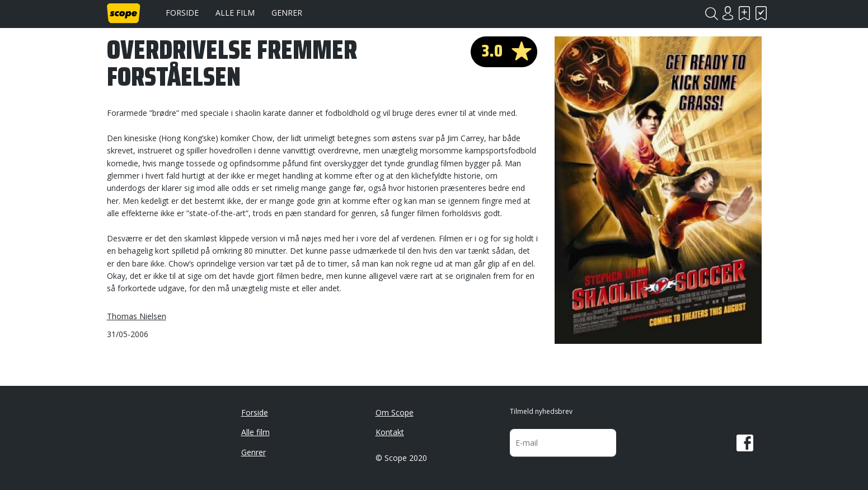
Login (728, 13)
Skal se (745, 13)
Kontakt (390, 432)
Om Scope (395, 412)
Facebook (745, 443)
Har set (762, 13)
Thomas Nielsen (137, 316)
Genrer (287, 13)
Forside (182, 13)
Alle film (235, 13)
